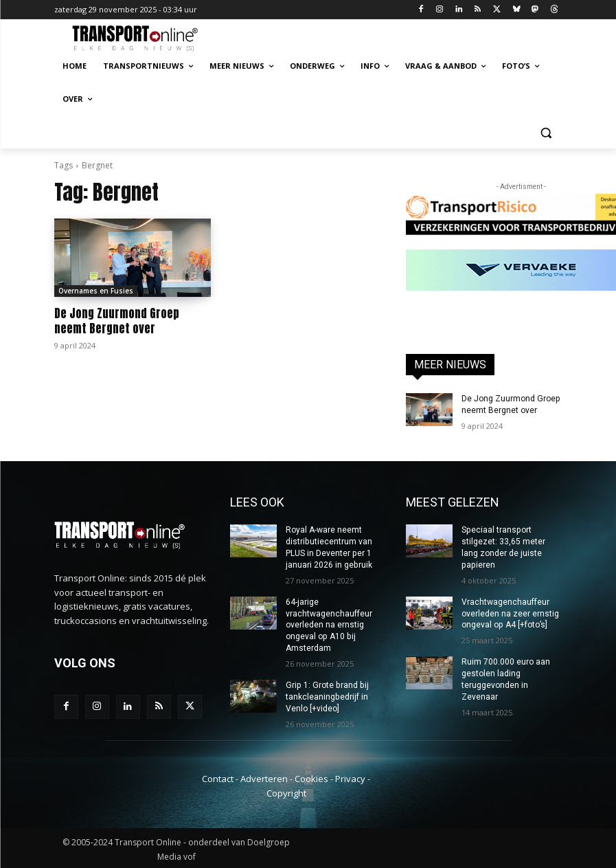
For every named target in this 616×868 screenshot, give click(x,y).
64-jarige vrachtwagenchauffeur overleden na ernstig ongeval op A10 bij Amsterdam (329, 624)
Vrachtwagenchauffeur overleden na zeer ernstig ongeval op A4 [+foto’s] (510, 613)
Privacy (350, 777)
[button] (546, 132)
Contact (218, 777)
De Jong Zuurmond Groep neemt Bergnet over (117, 321)
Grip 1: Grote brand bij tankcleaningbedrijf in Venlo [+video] (327, 696)
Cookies (311, 777)
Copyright (286, 792)
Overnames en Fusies (96, 291)
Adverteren (264, 777)
